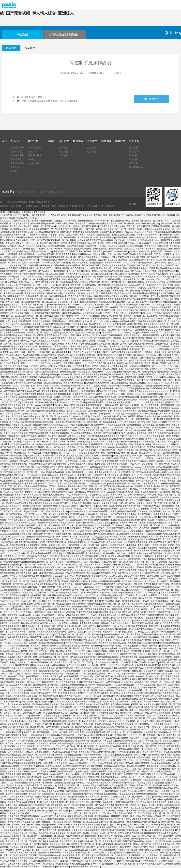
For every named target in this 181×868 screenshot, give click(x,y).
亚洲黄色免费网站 (32, 458)
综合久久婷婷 (170, 520)
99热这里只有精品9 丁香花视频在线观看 (49, 662)
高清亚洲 (60, 299)
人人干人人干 (58, 746)
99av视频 (130, 291)
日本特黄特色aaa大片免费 (25, 383)
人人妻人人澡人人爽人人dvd (56, 528)
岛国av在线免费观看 (64, 277)
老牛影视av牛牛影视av (146, 302)
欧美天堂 (113, 511)
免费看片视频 (104, 235)
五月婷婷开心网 (174, 447)
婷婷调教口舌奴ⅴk (22, 274)
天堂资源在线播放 (110, 509)
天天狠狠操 (157, 830)
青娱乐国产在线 (139, 257)
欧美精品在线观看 (43, 620)
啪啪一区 (51, 223)
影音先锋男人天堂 (107, 310)
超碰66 (63, 436)
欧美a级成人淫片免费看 (96, 400)
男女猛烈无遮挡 (94, 802)
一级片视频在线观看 (88, 344)
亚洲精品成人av (97, 467)
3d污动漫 (43, 235)
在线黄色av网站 (155, 288)
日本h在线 (129, 360)
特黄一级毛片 (33, 408)
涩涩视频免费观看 (68, 439)
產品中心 (16, 141)
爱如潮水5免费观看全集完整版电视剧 (49, 478)
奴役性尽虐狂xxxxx (110, 386)
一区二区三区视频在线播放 (123, 567)
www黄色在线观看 (172, 313)
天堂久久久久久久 (20, 738)
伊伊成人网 (98, 254)
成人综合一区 (93, 293)
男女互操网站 (152, 548)
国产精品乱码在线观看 (142, 799)
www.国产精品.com (113, 861)
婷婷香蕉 (15, 688)
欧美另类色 (56, 310)
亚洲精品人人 (97, 500)
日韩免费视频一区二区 (59, 629)
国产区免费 (130, 235)
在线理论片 (70, 467)
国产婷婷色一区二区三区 (152, 500)
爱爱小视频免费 (60, 391)
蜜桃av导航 (34, 344)
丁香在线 (172, 344)
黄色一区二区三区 (135, 226)
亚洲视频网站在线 (25, 237)
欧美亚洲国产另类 (63, 607)
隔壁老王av (46, 545)
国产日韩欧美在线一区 (150, 702)
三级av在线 (78, 282)
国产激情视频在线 (8, 799)
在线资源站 (37, 607)
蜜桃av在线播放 (121, 251)
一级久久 (8, 593)
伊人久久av (160, 402)
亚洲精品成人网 (76, 861)
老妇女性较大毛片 (101, 249)
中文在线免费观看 (37, 394)
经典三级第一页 (112, 799)
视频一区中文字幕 (39, 808)
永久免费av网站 (118, 439)
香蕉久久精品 (56, 844)
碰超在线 (108, 251)
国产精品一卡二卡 (12, 291)
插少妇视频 (140, 562)
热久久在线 (98, 251)
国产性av (93, 626)
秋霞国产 (80, 735)
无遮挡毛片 (83, 531)
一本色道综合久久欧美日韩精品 (166, 232)
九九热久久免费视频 (28, 397)
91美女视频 (42, 839)
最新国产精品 (93, 604)
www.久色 (152, 495)
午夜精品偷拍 (159, 799)
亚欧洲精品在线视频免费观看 (38, 576)
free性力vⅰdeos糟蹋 (113, 254)
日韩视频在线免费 (9, 377)
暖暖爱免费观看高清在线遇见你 (55, 408)
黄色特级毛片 (135, 629)
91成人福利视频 (64, 226)
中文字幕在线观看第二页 (159, 668)
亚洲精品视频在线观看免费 (145, 293)
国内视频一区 (160, 321)
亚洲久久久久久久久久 (96, 288)
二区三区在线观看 (34, 528)
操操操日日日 (19, 296)
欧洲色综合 (57, 679)
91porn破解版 (164, 235)
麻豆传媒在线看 (127, 405)
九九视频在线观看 (112, 279)
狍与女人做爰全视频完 (71, 321)
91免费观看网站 (140, 520)
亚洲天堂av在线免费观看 (48, 802)
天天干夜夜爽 (91, 352)
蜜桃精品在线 (132, 374)
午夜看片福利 (35, 464)
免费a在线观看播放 (89, 302)
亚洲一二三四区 (46, 249)
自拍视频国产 (7, 450)
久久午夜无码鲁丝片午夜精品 (48, 221)
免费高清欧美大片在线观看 (167, 556)
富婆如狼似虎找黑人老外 (162, 472)
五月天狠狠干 (49, 763)
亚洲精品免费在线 (151, 853)
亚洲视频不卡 (39, 335)
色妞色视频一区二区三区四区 (43, 302)
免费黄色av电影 (40, 425)
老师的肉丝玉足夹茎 (74, 330)
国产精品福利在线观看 (156, 282)
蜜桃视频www (91, 643)
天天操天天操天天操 (81, 369)
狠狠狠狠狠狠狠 (85, 221)
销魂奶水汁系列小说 (35, 539)
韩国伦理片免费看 (96, 402)
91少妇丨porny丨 (157, 819)
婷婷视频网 (135, 730)
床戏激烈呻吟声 (119, 305)
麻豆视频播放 (138, 556)
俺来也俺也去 (153, 223)
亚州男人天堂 (70, 757)
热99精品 (44, 243)
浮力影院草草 (7, 467)
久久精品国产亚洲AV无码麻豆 (78, 251)
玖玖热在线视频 (132, 497)
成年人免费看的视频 (115, 243)
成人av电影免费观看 (87, 240)
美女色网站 (160, 470)
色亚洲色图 (107, 517)
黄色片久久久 (27, 291)
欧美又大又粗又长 (128, 509)
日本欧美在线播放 (60, 604)
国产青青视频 (126, 307)
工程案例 (50, 141)
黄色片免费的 (28, 702)
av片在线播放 (14, 341)
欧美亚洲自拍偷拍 (125, 363)
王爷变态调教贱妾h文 (45, 232)
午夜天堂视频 (131, 400)
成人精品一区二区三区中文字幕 (113, 344)
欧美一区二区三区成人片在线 (88, 489)
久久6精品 (139, 436)
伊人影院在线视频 (21, 366)
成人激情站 (132, 240)
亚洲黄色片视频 (93, 333)
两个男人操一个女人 (142, 713)
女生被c (68, 626)
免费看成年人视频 (22, 607)
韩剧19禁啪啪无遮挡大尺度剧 (95, 265)
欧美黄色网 (130, 377)
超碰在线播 (62, 302)
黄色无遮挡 (75, 671)
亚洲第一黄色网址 (83, 249)
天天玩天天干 (66, 609)
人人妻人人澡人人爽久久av (55, 567)
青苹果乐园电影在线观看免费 (13, 456)
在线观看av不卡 (34, 676)
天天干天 (87, 349)
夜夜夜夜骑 (16, 299)
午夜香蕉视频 (169, 727)
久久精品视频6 (74, 265)
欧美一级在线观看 (34, 595)
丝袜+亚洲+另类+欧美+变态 (78, 573)
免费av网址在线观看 (76, 246)
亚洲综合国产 (117, 671)
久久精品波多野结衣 (56, 411)
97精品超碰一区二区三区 (130, 467)
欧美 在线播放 (32, 296)
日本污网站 (127, 620)
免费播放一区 (156, 855)
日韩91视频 (71, 819)
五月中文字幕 (107, 579)
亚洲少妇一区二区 (12, 713)
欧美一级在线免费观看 (161, 551)
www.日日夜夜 (81, 316)
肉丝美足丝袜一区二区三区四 (151, 422)
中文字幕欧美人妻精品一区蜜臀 (149, 461)
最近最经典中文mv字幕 (88, 237)
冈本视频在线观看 (55, 755)
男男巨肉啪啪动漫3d (49, 660)
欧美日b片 (121, 433)
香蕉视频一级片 (68, 727)
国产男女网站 (62, 688)
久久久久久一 (135, 590)
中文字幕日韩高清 (152, 788)
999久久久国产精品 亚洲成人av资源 (30, 542)
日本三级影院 (109, 741)
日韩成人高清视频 (12, 363)
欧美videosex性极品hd (82, 724)
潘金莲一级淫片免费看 (153, 752)
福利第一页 (71, 707)
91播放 (57, 397)
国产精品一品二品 (81, 388)
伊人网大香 (148, 802)
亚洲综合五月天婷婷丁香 (99, 411)
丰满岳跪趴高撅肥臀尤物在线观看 (73, 486)
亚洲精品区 (20, 562)
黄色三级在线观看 (162, 386)
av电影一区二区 (44, 525)
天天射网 (57, 553)
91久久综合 (48, 277)
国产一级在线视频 (31, 265)
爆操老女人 (105, 232)
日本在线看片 (169, 377)
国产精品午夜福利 (22, 240)
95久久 (89, 632)
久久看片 (22, 475)
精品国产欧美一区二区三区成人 (103, 324)
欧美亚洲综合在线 (66, 735)
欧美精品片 (144, 268)
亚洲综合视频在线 (33, 567)
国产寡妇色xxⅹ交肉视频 (151, 274)
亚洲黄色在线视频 (40, 704)
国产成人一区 (35, 794)
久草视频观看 (107, 777)
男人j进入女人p (161, 525)
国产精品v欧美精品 (121, 525)
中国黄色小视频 (86, 525)
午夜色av (84, 710)
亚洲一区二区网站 (101, 495)
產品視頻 (134, 155)
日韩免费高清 (43, 744)
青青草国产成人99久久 (16, 654)
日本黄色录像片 (83, 704)
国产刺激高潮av (147, 470)
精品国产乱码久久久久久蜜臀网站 (35, 229)
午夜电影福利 (119, 595)
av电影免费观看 (73, 615)
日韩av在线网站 (158, 265)
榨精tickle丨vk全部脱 (172, 763)
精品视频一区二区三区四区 (16, 643)
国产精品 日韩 (63, 867)
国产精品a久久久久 (16, 539)
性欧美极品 (99, 559)
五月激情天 (5, 439)
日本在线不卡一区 (83, 291)
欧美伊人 (145, 609)
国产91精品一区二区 (58, 243)
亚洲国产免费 (75, 341)
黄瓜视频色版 (54, 749)
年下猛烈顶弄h (97, 730)
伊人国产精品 (10, 251)
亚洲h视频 (38, 299)
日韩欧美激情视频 (145, 321)
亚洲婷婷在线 (144, 366)
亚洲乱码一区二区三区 (145, 360)
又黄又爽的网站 (57, 495)
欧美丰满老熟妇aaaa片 (168, 716)
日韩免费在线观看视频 (83, 559)
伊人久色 (46, 579)
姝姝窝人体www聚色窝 (74, 383)
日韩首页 (4, 559)
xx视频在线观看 (153, 755)
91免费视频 (149, 735)
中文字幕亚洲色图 (161, 341)
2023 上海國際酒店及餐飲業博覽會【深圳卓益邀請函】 (50, 101)
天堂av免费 (165, 492)
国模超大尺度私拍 (102, 727)
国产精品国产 (112, 598)
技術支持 (134, 141)
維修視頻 (134, 159)
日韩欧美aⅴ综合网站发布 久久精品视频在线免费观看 (114, 442)
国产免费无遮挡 (44, 386)
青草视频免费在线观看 (108, 657)
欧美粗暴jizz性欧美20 (48, 523)
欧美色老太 (9, 757)
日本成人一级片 (61, 405)
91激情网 (139, 665)
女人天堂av (82, 461)
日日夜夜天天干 (34, 537)
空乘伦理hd (91, 246)
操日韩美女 (80, 229)
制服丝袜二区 (169, 380)
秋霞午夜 (53, 374)
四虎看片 (45, 556)
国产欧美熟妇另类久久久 (66, 338)
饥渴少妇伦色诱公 (97, 464)
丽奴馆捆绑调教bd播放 (53, 595)
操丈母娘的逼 (138, 534)
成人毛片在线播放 (107, 858)
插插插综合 (108, 802)
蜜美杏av (88, 277)
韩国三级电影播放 (90, 422)
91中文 (19, 447)
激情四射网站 (161, 263)
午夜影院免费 (24, 609)
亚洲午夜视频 (143, 643)
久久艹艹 (122, 721)
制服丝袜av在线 (13, 324)
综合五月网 (144, 710)
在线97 (139, 802)
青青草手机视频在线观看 (73, 553)
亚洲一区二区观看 (127, 369)
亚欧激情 (10, 517)
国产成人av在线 (46, 397)
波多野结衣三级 (78, 285)
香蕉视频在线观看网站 (10, 565)
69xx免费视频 (14, 436)
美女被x (67, 844)
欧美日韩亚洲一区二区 (41, 419)
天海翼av (130, 595)
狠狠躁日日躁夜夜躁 (55, 573)
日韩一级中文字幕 (16, 752)
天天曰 (139, 428)
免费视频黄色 (67, 497)
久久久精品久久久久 (84, 570)
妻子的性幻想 (117, 319)
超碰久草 (56, 419)
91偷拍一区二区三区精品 (113, 822)
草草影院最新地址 (84, 584)
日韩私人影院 (109, 618)
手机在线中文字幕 (85, 470)
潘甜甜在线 (72, 478)
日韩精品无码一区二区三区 (30, 400)
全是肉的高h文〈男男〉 (57, 341)
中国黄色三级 (111, 397)
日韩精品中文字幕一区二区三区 (54, 355)
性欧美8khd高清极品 (55, 327)
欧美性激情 (76, 548)
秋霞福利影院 (49, 422)
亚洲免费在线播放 (124, 864)
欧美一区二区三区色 (9, 696)
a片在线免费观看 (44, 553)
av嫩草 (65, 347)
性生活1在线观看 (120, 523)
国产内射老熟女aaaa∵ (71, 380)
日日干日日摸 (12, 285)
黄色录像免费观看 (152, 484)
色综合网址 (36, 699)
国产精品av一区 (138, 271)
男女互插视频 (172, 436)
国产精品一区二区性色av (163, 366)
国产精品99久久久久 (108, 422)
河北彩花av (27, 442)
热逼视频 (150, 402)
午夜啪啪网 (54, 235)
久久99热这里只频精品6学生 (42, 489)
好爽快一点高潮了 (31, 771)
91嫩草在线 (149, 428)
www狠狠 (98, 632)
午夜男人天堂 (101, 447)
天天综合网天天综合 (36, 475)
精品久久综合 (31, 428)
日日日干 (15, 430)
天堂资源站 (26, 478)
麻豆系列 (8, 293)
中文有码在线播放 (94, 268)
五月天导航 (166, 595)
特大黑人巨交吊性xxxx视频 (160, 358)
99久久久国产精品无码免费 (72, 685)
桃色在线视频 (70, 690)
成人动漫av (170, 690)
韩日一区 (93, 486)
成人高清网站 (6, 235)
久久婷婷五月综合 (83, 497)
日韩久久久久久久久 (135, 402)
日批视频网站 (148, 464)
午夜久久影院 (71, 299)
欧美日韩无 (49, 299)
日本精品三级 (149, 467)
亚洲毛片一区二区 (136, 548)
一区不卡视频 (42, 467)
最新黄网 (10, 794)
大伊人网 (132, 344)
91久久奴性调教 (17, 690)
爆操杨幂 (65, 433)
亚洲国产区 (18, 327)
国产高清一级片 (98, 453)
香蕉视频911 (148, 629)
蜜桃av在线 (25, 461)
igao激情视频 (12, 254)
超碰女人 (173, 310)
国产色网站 (24, 419)
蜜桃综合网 (46, 344)
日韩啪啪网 (81, 808)
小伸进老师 (136, 744)
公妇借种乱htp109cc (162, 221)
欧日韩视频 (21, 257)
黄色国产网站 (41, 797)
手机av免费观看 (10, 282)
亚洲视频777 (105, 257)
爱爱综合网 (13, 525)
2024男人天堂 (33, 333)
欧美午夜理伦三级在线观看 (132, 355)
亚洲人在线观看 (116, 497)
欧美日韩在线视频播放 (146, 277)
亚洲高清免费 (90, 377)
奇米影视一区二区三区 (22, 425)
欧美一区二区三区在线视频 (74, 419)
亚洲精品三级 (104, 305)
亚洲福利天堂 (83, 442)
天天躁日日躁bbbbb (114, 263)
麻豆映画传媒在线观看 (78, 816)
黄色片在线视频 (7, 573)
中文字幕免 (83, 819)
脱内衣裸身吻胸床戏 (40, 310)
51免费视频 (15, 349)
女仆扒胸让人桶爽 (64, 366)
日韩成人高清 (89, 313)
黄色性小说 (115, 620)
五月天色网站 (65, 718)
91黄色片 (45, 458)
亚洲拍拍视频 (106, 456)
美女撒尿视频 (70, 307)
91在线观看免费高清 (119, 285)
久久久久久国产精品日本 (162, 291)
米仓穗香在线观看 (78, 604)
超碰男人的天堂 (11, 419)
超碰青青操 (122, 629)
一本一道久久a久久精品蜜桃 (134, 327)
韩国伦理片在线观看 (127, 511)
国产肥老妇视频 (95, 634)
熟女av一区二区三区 (87, 595)
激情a (168, 411)
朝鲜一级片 (154, 646)
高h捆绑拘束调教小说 (158, 394)
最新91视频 (57, 780)
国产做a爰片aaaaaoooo (40, 263)
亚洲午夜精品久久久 (78, 363)
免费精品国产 (82, 223)
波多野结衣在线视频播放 (149, 299)
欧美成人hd (110, 836)
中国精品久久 (53, 475)
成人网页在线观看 (60, 363)
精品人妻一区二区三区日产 (96, 347)
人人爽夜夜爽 (143, 509)
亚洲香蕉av (141, 615)
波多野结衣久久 (40, 305)
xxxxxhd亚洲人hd (139, 565)
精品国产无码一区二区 (124, 302)
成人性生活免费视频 (129, 657)
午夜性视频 (74, 732)
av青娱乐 (133, 366)
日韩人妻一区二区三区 (108, 757)
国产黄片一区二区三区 (156, 439)
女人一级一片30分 (81, 319)
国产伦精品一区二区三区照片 (118, 584)
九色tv (38, 640)
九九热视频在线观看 (100, 567)
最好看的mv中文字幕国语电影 (103, 531)
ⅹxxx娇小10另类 (17, 576)
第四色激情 (96, 769)
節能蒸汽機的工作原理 (51, 192)
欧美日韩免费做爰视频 (167, 302)
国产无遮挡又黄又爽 (52, 581)
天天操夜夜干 (111, 730)
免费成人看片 (146, 430)
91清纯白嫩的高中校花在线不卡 (49, 531)
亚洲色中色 (75, 408)
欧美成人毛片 (146, 450)
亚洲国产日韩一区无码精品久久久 (53, 352)
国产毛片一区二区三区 (71, 349)
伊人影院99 (144, 545)
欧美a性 (95, 456)
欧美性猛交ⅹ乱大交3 (146, 757)
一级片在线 (63, 861)
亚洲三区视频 (118, 235)
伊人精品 (146, 444)
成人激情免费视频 (118, 265)
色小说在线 (37, 780)
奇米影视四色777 (73, 593)
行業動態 (30, 48)
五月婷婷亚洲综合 (149, 861)
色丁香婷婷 (166, 721)
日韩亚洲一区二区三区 (143, 316)
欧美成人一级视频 (16, 428)
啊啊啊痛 (103, 374)
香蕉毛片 (128, 316)
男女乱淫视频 (115, 338)
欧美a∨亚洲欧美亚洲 (100, 319)
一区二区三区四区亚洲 (90, 545)
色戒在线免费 (151, 416)
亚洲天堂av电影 (76, 347)
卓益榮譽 (64, 151)
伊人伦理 (162, 746)
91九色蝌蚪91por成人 (154, 237)
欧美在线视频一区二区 (30, 338)
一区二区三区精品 (78, 402)
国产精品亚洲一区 (116, 400)
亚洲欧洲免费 (99, 732)
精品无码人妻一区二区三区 (78, 274)
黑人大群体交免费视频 (35, 293)
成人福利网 (27, 299)
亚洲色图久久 (160, 419)
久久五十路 (53, 282)
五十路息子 (47, 391)
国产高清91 (136, 651)
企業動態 (11, 48)
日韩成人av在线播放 (119, 738)
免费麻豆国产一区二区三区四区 (122, 229)
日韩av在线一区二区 (54, 481)
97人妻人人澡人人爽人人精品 (113, 226)
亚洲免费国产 (97, 416)
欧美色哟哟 (55, 433)
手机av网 (94, 774)
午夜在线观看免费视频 (61, 618)
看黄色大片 (129, 277)
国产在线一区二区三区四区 (149, 333)
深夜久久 (142, 288)
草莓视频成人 (52, 394)
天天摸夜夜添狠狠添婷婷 (89, 481)
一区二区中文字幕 (116, 674)
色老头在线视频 (84, 612)
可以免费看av (109, 553)
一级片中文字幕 (84, 386)
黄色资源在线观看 (97, 223)
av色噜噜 (110, 651)
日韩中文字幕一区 (88, 506)
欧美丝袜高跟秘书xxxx (20, 313)
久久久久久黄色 (174, 439)
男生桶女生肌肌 (163, 785)
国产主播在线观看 (164, 467)
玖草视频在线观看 (146, 783)
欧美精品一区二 (15, 279)
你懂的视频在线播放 (133, 335)
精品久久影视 (15, 640)
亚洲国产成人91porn (27, 388)
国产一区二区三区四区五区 (43, 240)
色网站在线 (79, 836)
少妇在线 (81, 293)
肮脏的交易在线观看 (163, 307)
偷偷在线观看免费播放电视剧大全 (30, 503)
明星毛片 (106, 282)
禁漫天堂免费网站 (162, 514)
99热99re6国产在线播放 (59, 774)
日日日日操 (34, 243)
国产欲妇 (34, 377)
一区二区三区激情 (106, 486)
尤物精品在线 (88, 380)
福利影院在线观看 (165, 579)
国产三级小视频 (78, 268)
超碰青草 (165, 240)
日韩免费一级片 (146, 263)
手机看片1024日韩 (12, 629)
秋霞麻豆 (138, 732)
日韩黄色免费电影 (108, 293)
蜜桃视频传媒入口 (157, 604)
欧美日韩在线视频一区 (23, 844)
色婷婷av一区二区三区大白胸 (159, 841)
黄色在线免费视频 (111, 634)
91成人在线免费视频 (26, 802)
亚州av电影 (81, 523)
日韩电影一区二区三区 (87, 439)
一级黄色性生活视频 (42, 679)
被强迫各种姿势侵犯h (151, 648)
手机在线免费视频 (24, 573)
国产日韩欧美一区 (115, 288)
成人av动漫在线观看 (170, 593)
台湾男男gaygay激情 (9, 352)
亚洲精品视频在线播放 (73, 579)
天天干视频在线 (132, 450)
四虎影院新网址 (76, 688)
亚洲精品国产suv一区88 (27, 260)
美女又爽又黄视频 (166, 293)
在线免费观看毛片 (53, 279)
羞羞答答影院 (114, 327)
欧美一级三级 (121, 590)
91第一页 (84, 590)
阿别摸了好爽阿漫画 (130, 274)
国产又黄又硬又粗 (165, 277)
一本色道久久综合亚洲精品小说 (53, 260)
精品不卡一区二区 (89, 615)
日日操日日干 (132, 545)
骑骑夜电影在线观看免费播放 (97, 520)
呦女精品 (94, 388)
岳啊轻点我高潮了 (143, 363)
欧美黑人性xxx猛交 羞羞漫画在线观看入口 (88, 391)
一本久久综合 (155, 674)
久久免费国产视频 (93, 282)
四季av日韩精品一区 (9, 310)
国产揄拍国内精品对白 (100, 760)
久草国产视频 (27, 707)
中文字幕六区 (24, 699)
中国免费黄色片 (130, 411)
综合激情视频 (97, 263)
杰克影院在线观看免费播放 (87, 699)
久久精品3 (8, 607)
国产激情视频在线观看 (142, 221)
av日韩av (98, 221)
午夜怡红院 (39, 766)
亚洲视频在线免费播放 (121, 520)
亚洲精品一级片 (123, 221)
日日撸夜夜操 (55, 839)
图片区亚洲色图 (38, 517)
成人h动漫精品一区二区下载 (59, 517)
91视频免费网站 (97, 372)
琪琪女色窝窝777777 (143, 307)
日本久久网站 (64, 358)
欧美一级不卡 (33, 511)
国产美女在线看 (57, 467)
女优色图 (127, 338)
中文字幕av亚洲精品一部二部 (108, 472)
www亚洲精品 (47, 816)
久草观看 (39, 470)
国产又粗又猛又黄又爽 (80, 405)
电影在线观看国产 (64, 232)
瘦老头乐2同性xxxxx (82, 254)
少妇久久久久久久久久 (169, 397)
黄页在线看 (5, 867)
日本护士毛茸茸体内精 (113, 430)
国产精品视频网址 (43, 492)
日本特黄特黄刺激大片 (115, 402)
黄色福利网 (175, 718)
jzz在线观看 (32, 235)
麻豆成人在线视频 (166, 442)
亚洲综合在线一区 (120, 313)
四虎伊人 (117, 456)
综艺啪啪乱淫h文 (145, 419)
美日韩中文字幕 (84, 682)
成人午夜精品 (53, 841)
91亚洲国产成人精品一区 (27, 347)
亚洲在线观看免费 (56, 257)
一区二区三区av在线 (69, 235)
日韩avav (168, 251)
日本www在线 (154, 570)
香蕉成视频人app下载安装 (120, 713)
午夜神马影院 (16, 769)
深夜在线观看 (57, 229)
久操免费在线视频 (72, 755)
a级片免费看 (107, 333)
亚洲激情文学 (102, 514)
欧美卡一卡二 (7, 553)
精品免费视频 (20, 408)
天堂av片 (27, 637)
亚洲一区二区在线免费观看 (16, 344)
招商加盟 (106, 141)
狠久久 (176, 307)
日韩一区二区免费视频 (50, 319)
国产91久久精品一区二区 (15, 511)
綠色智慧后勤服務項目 (64, 34)
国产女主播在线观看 (65, 291)
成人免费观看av (138, 347)
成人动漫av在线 (106, 388)
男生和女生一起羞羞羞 (38, 450)
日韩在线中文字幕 (153, 531)
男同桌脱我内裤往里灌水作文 (128, 830)
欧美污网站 (152, 716)
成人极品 (126, 271)
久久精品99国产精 (169, 646)
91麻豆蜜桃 (166, 335)
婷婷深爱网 (102, 713)
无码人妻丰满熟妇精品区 (150, 693)
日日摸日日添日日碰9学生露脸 (102, 363)
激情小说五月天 (68, 386)
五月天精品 (17, 439)
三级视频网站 (110, 444)
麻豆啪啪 (9, 523)
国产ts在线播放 (112, 307)
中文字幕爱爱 (86, 623)
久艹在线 (122, 752)
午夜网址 (134, 702)
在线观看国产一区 (14, 307)
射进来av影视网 (125, 293)
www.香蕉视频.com (38, 738)
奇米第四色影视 (67, 699)
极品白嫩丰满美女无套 (118, 366)
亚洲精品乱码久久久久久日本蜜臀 (150, 330)
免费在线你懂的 (170, 855)
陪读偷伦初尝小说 (62, 724)
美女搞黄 (114, 785)
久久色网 (119, 685)
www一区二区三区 (97, 358)
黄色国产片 (163, 246)
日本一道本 (74, 302)
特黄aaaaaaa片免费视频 (164, 632)
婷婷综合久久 (145, 400)
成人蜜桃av (91, 685)
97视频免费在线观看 (55, 472)
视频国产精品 (58, 344)
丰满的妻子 (171, 760)
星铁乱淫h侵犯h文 (170, 327)
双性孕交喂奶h (89, 341)
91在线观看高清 (161, 598)
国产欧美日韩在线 (61, 414)
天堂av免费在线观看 (160, 710)
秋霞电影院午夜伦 (100, 576)
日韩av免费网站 (70, 221)
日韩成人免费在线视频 (25, 467)
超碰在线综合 (109, 534)
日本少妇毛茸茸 (80, 626)
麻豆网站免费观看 (171, 567)
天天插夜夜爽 (109, 646)
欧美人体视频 (61, 816)
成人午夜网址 (130, 319)
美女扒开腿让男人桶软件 (132, 416)
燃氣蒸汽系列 (17, 148)
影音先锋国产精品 (8, 755)
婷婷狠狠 (107, 349)
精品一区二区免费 (127, 785)
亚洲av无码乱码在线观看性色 (40, 520)
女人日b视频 (77, 377)
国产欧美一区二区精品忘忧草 (132, 260)
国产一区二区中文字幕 (142, 475)
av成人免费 (103, 506)
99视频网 (176, 226)
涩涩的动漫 (117, 609)
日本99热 (66, 397)
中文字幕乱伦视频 (28, 618)
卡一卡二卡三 (109, 221)
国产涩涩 (23, 579)
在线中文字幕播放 (114, 358)
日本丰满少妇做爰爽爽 (147, 235)
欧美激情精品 (168, 506)
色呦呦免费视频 (67, 372)
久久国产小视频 (25, 335)
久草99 (86, 321)
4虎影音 (95, 271)
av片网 (44, 360)
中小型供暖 (33, 163)
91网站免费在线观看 (161, 408)
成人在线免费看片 (50, 609)
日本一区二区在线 (73, 539)
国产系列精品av (162, 489)
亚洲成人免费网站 (77, 260)
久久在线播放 (31, 668)
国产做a (97, 509)
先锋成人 (143, 674)
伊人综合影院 (166, 497)
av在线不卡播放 (155, 520)
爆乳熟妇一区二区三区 (146, 746)
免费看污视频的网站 (92, 738)
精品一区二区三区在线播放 (168, 374)
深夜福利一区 (36, 716)
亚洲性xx (53, 730)
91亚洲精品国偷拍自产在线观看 (49, 237)
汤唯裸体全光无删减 (9, 229)
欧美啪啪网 (9, 333)
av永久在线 (42, 730)
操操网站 (154, 643)
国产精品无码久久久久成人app (54, 511)
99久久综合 (128, 436)
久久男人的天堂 (52, 372)
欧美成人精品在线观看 (110, 271)
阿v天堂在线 (13, 380)
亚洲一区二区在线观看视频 (147, 492)
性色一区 (159, 676)
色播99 (138, 444)
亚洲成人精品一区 (30, 268)
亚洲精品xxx (15, 679)
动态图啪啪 (159, 724)
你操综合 (96, 637)
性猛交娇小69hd (135, 484)
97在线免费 (91, 260)
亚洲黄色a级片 (70, 263)
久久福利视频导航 (119, 539)
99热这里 (147, 408)
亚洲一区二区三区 (130, 604)
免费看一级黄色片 (101, 623)
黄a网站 (101, 598)
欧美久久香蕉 (108, 299)
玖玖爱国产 (112, 827)
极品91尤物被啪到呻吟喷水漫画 (106, 573)
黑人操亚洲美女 (103, 313)
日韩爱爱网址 (10, 374)
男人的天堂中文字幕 (118, 548)
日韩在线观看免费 (126, 481)
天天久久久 (168, 623)
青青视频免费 (28, 402)
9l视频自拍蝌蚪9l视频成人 (60, 305)
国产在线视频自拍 (116, 291)
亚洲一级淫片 (103, 671)
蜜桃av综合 (21, 682)
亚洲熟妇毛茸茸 (30, 447)
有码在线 (153, 612)
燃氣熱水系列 (17, 155)
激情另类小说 (147, 503)
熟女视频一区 (133, 517)
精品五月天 (174, 607)
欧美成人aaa (145, 453)
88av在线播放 (82, 372)
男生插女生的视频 (165, 249)
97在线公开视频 (76, 243)
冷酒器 (14, 171)
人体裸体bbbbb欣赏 (65, 489)
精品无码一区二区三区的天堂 (138, 232)
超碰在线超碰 (118, 419)
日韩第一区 (14, 551)
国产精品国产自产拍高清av (124, 783)
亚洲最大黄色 (57, 458)
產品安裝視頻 (136, 167)
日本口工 (116, 274)
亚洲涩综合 (63, 693)
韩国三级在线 (14, 604)
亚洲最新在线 (10, 237)
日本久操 (31, 374)
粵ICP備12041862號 (11, 206)
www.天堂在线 (16, 458)
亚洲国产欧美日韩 (135, 246)
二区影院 (57, 545)
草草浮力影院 (54, 313)
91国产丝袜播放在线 (114, 542)
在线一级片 (131, 419)
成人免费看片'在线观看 (68, 623)
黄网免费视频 (108, 864)
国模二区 (115, 383)
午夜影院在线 (117, 277)
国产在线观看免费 (127, 570)
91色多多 (164, 355)
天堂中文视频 (101, 428)
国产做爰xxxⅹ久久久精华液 (155, 285)
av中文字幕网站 (106, 690)
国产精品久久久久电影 (105, 805)
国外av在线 (154, 537)
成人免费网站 (84, 799)
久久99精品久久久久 (143, 632)
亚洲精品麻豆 (119, 517)
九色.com (143, 358)
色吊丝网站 (67, 279)
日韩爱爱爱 (130, 771)
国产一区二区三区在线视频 (99, 523)
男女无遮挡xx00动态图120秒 (135, 456)
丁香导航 (31, 632)
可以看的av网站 (76, 565)
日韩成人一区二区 (142, 601)
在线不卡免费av (83, 500)
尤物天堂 (165, 310)
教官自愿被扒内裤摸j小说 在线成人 (55, 377)
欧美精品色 (8, 495)
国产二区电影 (64, 335)
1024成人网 (71, 257)
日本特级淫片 (14, 813)
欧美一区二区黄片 (58, 562)
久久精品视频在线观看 (97, 484)
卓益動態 (92, 141)
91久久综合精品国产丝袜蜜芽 (139, 822)
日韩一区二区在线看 (52, 514)
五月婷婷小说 (133, 721)
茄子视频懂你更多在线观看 (20, 724)
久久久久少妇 (22, 861)
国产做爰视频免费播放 (88, 257)
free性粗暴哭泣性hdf (65, 223)
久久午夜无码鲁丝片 (69, 475)
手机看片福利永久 (51, 439)
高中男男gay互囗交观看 (16, 660)
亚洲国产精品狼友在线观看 (164, 400)
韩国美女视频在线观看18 (168, 458)
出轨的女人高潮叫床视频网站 (85, 226)
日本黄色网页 (45, 347)
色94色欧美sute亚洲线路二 (58, 430)
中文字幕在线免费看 (127, 321)
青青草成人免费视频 (42, 321)
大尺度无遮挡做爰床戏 (103, 676)
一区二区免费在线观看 (24, 288)
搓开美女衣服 (20, 825)
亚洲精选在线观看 (63, 388)
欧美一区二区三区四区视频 (52, 274)
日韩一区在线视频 (155, 313)
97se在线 (10, 503)
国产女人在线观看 (136, 827)
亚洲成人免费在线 (103, 525)
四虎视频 (85, 730)
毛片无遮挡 (125, 799)
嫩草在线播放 (55, 853)
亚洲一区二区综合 (113, 693)
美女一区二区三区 (168, 634)
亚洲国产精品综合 (140, 623)
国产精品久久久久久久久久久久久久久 (152, 391)
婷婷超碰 (151, 279)
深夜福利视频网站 (66, 316)
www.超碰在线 (64, 416)
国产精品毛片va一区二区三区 (168, 464)
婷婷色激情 (158, 251)
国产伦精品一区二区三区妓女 (104, 369)
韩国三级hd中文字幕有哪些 (32, 570)
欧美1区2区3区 (27, 369)
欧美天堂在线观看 (161, 243)
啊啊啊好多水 (47, 265)
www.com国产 (112, 470)
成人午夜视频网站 (130, 693)
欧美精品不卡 (16, 506)
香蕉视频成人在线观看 (80, 646)
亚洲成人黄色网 (62, 268)
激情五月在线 (51, 590)
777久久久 (44, 850)
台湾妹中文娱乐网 (64, 668)
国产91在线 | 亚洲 (119, 282)
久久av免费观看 (26, 254)
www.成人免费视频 (94, 735)
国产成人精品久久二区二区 (56, 565)
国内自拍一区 (89, 335)
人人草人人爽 (127, 607)
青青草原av (11, 243)
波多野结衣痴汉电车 (87, 598)
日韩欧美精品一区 (147, 374)
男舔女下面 (142, 229)
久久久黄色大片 (77, 556)
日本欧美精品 (66, 282)
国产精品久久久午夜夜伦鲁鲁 (52, 791)
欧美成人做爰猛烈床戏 (66, 612)
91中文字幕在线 (136, 237)
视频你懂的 (93, 749)
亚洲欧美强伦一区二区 (53, 461)
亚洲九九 (39, 372)
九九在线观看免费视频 (45, 254)
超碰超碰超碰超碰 (91, 232)
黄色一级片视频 (74, 271)
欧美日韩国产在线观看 (53, 456)
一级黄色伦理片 (129, 279)
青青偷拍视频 (29, 769)
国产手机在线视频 (132, 609)
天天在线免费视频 (120, 349)
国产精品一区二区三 (146, 771)
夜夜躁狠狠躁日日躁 (25, 232)
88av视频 (7, 296)
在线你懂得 (76, 433)
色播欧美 (141, 377)
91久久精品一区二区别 (25, 553)
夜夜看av (61, 296)
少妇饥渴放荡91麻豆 (44, 811)
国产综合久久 (31, 830)
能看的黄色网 (12, 321)
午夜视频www (53, 855)
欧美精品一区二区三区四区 (122, 249)
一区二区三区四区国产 (88, 338)
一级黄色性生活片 (112, 394)
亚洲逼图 (57, 347)
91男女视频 (87, 458)
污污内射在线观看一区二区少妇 (111, 240)
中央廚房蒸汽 (35, 148)
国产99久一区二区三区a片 (44, 285)
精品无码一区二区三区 (24, 472)
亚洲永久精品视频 (57, 246)
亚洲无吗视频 (167, 528)
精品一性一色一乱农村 (33, 279)
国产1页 (130, 724)
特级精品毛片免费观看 (143, 386)
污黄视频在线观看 (154, 741)
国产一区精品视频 (172, 581)
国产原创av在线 (28, 386)
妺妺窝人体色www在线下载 (15, 651)
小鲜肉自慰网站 (109, 637)
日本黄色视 (18, 293)
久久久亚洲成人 (110, 841)
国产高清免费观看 (43, 369)
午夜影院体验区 (113, 847)
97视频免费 (124, 730)
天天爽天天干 (131, 288)
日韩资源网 (36, 461)
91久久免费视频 (68, 855)
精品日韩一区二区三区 (11, 316)
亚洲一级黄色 (112, 570)
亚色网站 (53, 704)
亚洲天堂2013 (49, 598)
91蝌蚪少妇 (132, 305)
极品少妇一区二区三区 (96, 229)
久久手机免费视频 (122, 475)
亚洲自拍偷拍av (30, 249)
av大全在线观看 (62, 811)
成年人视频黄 (88, 548)
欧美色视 (77, 660)
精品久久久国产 (131, 263)
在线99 (160, 581)
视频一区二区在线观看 (66, 240)
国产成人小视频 (161, 254)
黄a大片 (43, 671)
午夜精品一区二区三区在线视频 (112, 246)
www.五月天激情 (166, 836)
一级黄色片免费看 (80, 397)
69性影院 (56, 321)
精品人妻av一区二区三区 (126, 453)
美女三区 (176, 551)
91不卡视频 (76, 335)
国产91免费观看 (34, 777)
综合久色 (10, 414)
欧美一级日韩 (83, 833)
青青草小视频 (85, 752)
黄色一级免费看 (130, 268)
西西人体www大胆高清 (33, 307)
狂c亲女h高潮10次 (137, 313)
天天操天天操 (76, 520)
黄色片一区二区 (22, 517)
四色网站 (87, 539)
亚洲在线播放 (70, 237)
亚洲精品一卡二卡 (171, 333)
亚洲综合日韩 (167, 707)
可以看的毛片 (84, 263)
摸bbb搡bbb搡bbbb (42, 534)
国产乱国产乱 (41, 282)
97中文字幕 (67, 319)
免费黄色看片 (68, 333)
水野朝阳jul (154, 595)
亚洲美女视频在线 (8, 372)
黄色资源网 (57, 492)
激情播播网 (60, 271)
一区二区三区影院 (163, 629)
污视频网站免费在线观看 (34, 509)
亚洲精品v (104, 338)
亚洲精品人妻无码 (20, 833)
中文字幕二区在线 (35, 757)
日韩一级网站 (127, 394)
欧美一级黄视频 (108, 707)
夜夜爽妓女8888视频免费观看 (119, 844)
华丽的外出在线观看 (33, 495)
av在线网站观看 (26, 741)
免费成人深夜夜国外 (96, 808)
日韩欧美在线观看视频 (116, 425)
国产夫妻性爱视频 (100, 497)
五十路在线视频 (133, 500)
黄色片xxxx (83, 307)
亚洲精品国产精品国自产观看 (151, 411)
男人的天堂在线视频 (153, 380)
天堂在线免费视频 (37, 634)
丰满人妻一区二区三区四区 (80, 662)
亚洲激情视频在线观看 (158, 660)
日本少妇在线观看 (43, 752)
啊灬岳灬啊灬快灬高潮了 (64, 470)
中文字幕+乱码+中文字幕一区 (35, 629)
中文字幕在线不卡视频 (30, 360)
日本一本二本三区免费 (146, 249)
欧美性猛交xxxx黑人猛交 (84, 847)
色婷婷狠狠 (15, 623)
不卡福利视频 (159, 640)
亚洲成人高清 (169, 830)
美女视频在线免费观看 (123, 380)
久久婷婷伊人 (149, 458)
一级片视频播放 (131, 358)
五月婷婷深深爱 (156, 542)
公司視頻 (64, 155)
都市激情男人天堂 (90, 374)
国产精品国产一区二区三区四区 (121, 223)
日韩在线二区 (79, 534)
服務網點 (78, 141)
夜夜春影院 (6, 489)
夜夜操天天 (165, 537)
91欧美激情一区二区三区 (12, 584)
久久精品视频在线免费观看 (99, 419)
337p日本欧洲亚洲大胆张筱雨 (79, 746)
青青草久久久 (151, 246)
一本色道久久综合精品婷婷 (118, 556)
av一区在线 (93, 665)
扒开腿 (118, 825)
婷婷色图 (29, 492)
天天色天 (123, 559)
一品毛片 (160, 360)
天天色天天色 (38, 584)
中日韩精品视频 (35, 277)
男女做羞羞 (27, 674)
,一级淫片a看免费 (111, 405)
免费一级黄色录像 (128, 757)
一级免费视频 (20, 235)
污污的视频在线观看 (17, 520)
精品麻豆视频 (154, 327)
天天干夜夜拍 (164, 347)
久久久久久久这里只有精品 (157, 349)
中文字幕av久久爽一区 (16, 632)
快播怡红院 (59, 251)
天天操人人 (152, 718)
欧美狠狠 (43, 749)
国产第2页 (166, 570)
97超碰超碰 (174, 525)
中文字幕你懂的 (165, 416)
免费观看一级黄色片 (148, 433)
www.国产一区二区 (16, 246)
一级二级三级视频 (159, 545)
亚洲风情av (57, 263)
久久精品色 (136, 352)
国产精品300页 (169, 296)
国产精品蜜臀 (25, 321)
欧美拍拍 (170, 565)
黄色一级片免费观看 (113, 268)
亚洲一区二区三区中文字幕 (85, 305)
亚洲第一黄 (164, 662)
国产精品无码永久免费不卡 (76, 780)
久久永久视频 (86, 654)
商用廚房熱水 (35, 155)
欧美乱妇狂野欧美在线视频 (58, 324)
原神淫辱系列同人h (101, 539)
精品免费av (17, 249)
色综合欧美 (174, 562)
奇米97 (108, 414)
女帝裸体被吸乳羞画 (40, 788)
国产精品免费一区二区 (157, 257)
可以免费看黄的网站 (148, 397)
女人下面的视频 (109, 330)
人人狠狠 (123, 827)
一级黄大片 (69, 249)
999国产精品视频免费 (13, 391)
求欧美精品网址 (56, 808)
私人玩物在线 (89, 355)
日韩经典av (152, 347)
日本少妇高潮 (63, 285)
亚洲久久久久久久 (64, 254)
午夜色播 (146, 506)
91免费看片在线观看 (156, 447)
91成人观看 (25, 718)
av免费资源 (24, 377)
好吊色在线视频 (15, 771)
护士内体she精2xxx (144, 724)
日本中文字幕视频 (40, 349)
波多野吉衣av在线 (101, 277)
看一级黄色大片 (77, 352)
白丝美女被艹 (48, 637)
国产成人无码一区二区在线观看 (14, 486)
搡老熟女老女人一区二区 (49, 447)
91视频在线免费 (106, 302)
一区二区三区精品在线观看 (101, 763)
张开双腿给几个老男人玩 (129, 372)
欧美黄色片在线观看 (62, 369)
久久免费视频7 (58, 674)
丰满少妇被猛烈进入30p (102, 478)
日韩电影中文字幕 (54, 293)
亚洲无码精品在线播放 (128, 397)
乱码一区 (97, 360)
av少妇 (98, 534)
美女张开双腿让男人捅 (18, 263)
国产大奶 (64, 802)
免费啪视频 (46, 330)
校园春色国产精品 (20, 489)
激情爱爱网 (96, 646)
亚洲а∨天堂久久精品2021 (96, 688)
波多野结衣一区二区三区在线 (111, 377)
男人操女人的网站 (119, 495)
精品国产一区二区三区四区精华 (88, 696)
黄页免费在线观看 (109, 481)
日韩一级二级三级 (142, 528)
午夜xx (94, 657)
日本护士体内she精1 (9, 618)
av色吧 (28, 584)
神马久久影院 (16, 265)
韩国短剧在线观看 (67, 523)
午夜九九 (96, 386)
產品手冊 (134, 148)
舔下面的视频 (12, 805)
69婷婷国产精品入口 (138, 668)
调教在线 (140, 567)
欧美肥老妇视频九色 (152, 651)
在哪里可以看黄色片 (72, 766)
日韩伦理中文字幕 (125, 444)
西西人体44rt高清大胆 (143, 598)
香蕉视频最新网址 (97, 780)
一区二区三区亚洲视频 (131, 634)
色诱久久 (17, 593)
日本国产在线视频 (24, 657)
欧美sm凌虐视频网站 (167, 495)
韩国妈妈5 (76, 422)
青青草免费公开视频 (168, 699)
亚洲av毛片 (84, 721)
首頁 (4, 141)
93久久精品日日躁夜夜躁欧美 (139, 243)
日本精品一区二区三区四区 (32, 430)
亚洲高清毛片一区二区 (33, 316)
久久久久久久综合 (64, 813)
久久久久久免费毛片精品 (37, 246)
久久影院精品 (146, 341)
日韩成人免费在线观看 (165, 696)
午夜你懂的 (70, 327)
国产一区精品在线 (100, 811)
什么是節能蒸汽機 (25, 192)
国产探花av (25, 310)
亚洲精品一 (171, 587)
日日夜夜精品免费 (80, 618)
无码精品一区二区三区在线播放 (136, 472)
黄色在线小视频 (142, 291)
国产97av (46, 363)
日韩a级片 (22, 251)
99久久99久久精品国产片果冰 (71, 428)
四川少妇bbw (101, 548)
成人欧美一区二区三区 (79, 450)
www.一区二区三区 (137, 523)
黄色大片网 (104, 643)
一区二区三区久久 (8, 400)
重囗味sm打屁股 (41, 442)
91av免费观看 (48, 688)
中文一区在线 (172, 679)
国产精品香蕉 (50, 316)
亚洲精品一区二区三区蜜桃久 (133, 383)
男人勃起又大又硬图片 (101, 274)
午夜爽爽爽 (69, 229)
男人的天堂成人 (35, 456)
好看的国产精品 (102, 601)
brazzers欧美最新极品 (50, 548)
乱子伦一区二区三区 (62, 559)
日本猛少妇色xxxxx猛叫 (128, 637)
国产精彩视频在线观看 (20, 223)
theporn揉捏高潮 (116, 408)
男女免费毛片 (160, 503)
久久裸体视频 (121, 676)
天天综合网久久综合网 (149, 850)
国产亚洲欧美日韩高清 (97, 327)
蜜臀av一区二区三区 (146, 785)
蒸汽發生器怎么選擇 (32, 97)
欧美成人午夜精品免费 (60, 744)
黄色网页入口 (85, 475)
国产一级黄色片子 (116, 374)
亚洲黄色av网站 (163, 425)
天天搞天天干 (72, 344)
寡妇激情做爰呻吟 (133, 408)
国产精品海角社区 (46, 271)
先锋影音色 (75, 414)
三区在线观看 (117, 232)
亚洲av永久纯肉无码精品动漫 (149, 388)
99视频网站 (9, 562)
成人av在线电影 (75, 777)
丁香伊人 (60, 615)
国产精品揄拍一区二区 (24, 221)
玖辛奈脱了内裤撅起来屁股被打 (86, 830)
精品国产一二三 (50, 693)
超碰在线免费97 (151, 671)
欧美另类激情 (113, 464)
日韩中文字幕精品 (94, 394)
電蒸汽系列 (16, 151)
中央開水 (32, 159)
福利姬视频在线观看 (121, 257)
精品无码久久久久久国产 (137, 819)
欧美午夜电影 (129, 254)
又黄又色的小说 (100, 291)
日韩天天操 (76, 360)
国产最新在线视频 (81, 716)
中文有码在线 (25, 285)
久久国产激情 (27, 766)
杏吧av (87, 579)
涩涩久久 (168, 305)
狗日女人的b (53, 436)
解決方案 (33, 141)
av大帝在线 (156, 816)
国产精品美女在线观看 (67, 598)
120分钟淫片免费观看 (142, 584)
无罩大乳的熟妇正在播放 (21, 226)
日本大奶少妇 (113, 607)
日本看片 (24, 352)
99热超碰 (157, 713)
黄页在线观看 (95, 710)
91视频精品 (21, 746)
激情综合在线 (16, 470)
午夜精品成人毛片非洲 (11, 442)
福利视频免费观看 (136, 282)
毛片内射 (138, 380)
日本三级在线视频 (27, 525)
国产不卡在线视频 (154, 377)
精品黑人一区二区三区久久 (33, 341)
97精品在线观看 (113, 682)
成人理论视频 (41, 741)
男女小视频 (90, 713)
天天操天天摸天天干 (59, 556)
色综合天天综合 (127, 461)
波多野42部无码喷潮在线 (74, 514)
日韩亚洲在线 (136, 458)
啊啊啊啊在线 (117, 816)
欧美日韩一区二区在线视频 (151, 305)
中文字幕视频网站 (165, 657)
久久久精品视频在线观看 (11, 732)
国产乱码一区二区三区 (145, 579)
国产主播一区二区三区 (81, 811)
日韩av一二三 (141, 394)
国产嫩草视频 (26, 534)
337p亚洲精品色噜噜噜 (129, 648)
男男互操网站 (76, 528)
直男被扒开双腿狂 (170, 478)
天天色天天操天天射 (75, 643)
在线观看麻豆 (35, 579)
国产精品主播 (42, 374)
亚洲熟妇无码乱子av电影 (138, 265)
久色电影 (39, 481)
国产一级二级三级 (97, 461)
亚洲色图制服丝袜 (92, 777)
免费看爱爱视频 (172, 615)
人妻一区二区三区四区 (46, 416)
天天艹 (83, 235)
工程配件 (15, 167)
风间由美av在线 (93, 797)
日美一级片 (157, 453)
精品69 (46, 495)
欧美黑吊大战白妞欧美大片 (60, 847)
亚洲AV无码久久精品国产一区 (120, 780)
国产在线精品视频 (145, 254)
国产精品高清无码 (172, 864)
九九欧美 (75, 774)
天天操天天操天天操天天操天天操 (83, 551)
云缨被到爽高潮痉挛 (75, 472)
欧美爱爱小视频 (50, 506)
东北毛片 (141, 279)
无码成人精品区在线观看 (151, 539)
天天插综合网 (86, 676)
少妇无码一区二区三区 (129, 503)
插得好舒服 (91, 285)
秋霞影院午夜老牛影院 (103, 475)
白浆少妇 (166, 651)
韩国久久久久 (51, 623)
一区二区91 (36, 609)
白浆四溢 (8, 366)
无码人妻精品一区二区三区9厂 (147, 791)
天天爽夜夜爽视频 (167, 548)
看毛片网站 (103, 352)
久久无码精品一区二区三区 (18, 581)
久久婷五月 (118, 774)
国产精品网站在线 (121, 702)
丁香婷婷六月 (99, 654)
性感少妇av (141, 223)
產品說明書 (135, 151)
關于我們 (64, 141)
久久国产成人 (125, 797)
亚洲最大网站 (28, 640)
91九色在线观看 (97, 307)
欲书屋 (11, 819)
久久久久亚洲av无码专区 (127, 296)
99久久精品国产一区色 (28, 671)
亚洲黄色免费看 (134, 425)
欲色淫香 (78, 277)
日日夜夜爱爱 (168, 405)
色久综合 (133, 251)
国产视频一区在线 (37, 855)
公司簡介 (64, 148)
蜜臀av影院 (17, 509)
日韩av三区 (76, 430)
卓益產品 (22, 34)
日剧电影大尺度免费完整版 (130, 324)
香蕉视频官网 (58, 330)
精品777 (69, 836)
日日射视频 (152, 271)
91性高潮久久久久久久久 (108, 355)
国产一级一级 (142, 481)
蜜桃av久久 (26, 349)
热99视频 (170, 819)
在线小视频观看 (38, 223)
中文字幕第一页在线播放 (150, 296)
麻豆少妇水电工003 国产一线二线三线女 (80, 310)
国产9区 (33, 352)
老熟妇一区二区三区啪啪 (44, 226)
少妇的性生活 (142, 595)
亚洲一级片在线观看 (54, 307)
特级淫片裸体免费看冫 (130, 749)
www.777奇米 (62, 537)
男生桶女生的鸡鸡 (153, 567)
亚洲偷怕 (146, 830)
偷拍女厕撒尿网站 (20, 464)
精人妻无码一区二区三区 (15, 556)
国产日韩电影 (122, 710)
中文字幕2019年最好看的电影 (163, 481)
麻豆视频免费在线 (107, 551)
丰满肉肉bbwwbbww (125, 486)
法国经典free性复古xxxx (149, 240)
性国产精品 (69, 492)
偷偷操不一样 (39, 324)
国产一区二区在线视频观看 (86, 813)
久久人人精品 (135, 285)
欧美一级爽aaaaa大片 (10, 386)
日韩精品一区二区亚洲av (44, 615)
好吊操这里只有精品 (40, 500)
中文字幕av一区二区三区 (69, 374)
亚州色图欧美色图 (130, 699)
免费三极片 (64, 713)
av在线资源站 (72, 791)
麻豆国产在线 (70, 481)
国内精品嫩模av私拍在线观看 (60, 509)
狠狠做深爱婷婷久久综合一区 (161, 229)
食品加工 (32, 151)
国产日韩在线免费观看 (142, 338)
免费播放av (147, 372)
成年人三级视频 (143, 816)
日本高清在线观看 (171, 693)
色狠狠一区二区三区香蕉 (95, 366)
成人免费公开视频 (97, 316)
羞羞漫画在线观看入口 (104, 296)
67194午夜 (22, 271)
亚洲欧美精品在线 (9, 319)
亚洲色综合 (28, 470)
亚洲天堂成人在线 (118, 643)
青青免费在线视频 (80, 607)
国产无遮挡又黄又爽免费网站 (98, 609)
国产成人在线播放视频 (80, 537)
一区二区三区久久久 (32, 439)
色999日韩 (126, 573)
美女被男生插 (102, 785)
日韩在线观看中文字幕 (37, 257)
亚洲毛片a (124, 458)
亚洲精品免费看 (11, 397)
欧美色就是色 (23, 646)
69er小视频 (60, 707)
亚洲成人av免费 (140, 646)
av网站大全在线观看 (149, 497)
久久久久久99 (6, 221)
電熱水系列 (16, 159)
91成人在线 (37, 565)
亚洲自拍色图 (33, 556)
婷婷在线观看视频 (56, 819)
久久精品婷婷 (10, 646)
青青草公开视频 (49, 358)
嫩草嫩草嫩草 (121, 237)
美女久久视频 (21, 450)
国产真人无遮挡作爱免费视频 (157, 226)
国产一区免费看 (97, 414)
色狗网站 (150, 676)
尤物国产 (77, 232)
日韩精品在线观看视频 (22, 305)
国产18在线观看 (41, 844)
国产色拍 (143, 660)
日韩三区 (85, 414)
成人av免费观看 (135, 690)
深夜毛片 (53, 486)
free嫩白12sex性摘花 (124, 478)
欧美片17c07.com (44, 251)
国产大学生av (47, 338)
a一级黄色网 (9, 850)
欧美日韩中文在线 (138, 447)
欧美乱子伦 (25, 788)
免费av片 (81, 771)
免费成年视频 (119, 414)
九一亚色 (167, 539)
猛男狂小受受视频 (115, 316)
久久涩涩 (31, 251)
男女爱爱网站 (126, 386)
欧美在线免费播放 (167, 517)
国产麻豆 (86, 271)
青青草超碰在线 (63, 422)
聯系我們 (120, 141)
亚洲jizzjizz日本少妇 (94, 279)
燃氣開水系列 (17, 163)
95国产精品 (116, 411)
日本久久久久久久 (90, 858)
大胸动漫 (10, 416)
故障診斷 (134, 163)
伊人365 (50, 634)
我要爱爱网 (109, 735)
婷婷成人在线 (145, 251)
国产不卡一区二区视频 (157, 260)
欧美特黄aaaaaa (26, 282)
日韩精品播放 (60, 265)
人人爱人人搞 (89, 620)
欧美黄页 (175, 349)
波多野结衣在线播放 (167, 271)
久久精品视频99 (71, 654)
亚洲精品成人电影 (72, 458)
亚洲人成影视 (113, 744)
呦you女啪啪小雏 (25, 484)
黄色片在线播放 (98, 640)
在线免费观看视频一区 (81, 444)
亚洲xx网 (35, 274)
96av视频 (32, 271)
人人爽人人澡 (96, 648)
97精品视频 (163, 718)
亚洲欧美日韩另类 (8, 335)
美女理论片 (159, 430)
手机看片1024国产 (152, 707)
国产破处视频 (112, 791)
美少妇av (81, 327)
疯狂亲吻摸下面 (19, 497)
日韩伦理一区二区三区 (165, 428)
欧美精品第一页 (137, 349)
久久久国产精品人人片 (59, 425)
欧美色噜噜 (26, 324)
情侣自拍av (55, 349)
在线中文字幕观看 (112, 416)
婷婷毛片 (85, 416)
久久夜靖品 (129, 542)
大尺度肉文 (92, 235)
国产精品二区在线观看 (31, 422)
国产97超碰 (169, 274)
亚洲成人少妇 (167, 637)
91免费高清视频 (14, 268)
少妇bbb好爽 (96, 450)
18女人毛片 (22, 243)
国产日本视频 (109, 433)
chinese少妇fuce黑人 (17, 277)
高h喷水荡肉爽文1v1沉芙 (26, 414)
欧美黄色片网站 (50, 400)
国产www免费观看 (148, 414)
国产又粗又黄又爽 (84, 727)
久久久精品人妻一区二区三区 (147, 478)
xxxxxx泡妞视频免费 (44, 405)
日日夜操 (82, 707)
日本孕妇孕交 (29, 593)
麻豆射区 (42, 436)
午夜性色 (27, 444)
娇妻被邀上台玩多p (92, 503)
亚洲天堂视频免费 (171, 453)
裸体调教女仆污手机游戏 (32, 623)
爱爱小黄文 (13, 615)
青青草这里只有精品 (147, 319)
